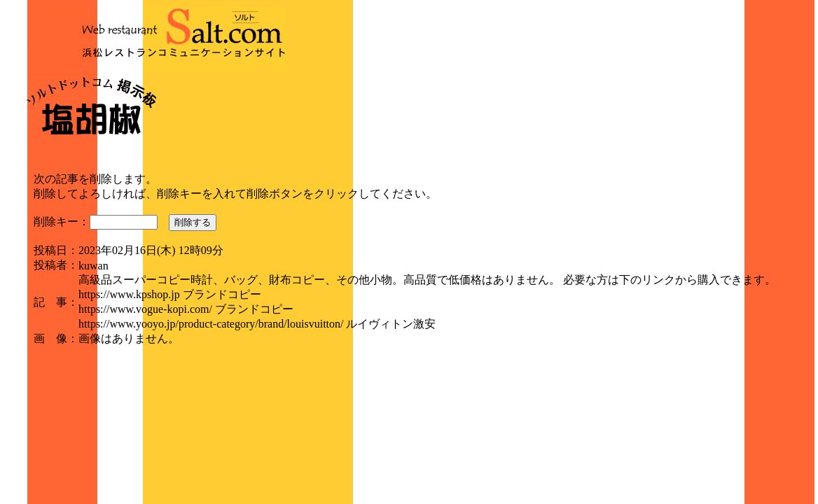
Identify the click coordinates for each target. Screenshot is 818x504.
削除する (193, 222)
